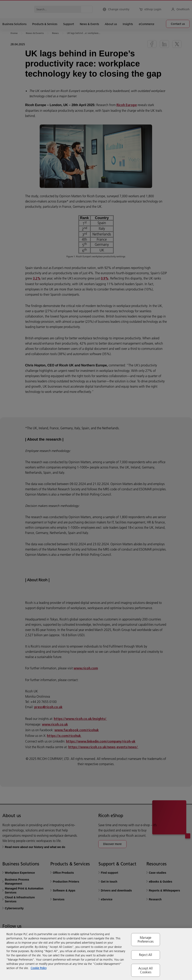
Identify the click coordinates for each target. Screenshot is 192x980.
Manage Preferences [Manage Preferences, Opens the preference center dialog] (146, 939)
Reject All (146, 955)
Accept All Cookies (146, 970)
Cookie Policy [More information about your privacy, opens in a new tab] (39, 968)
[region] (96, 954)
